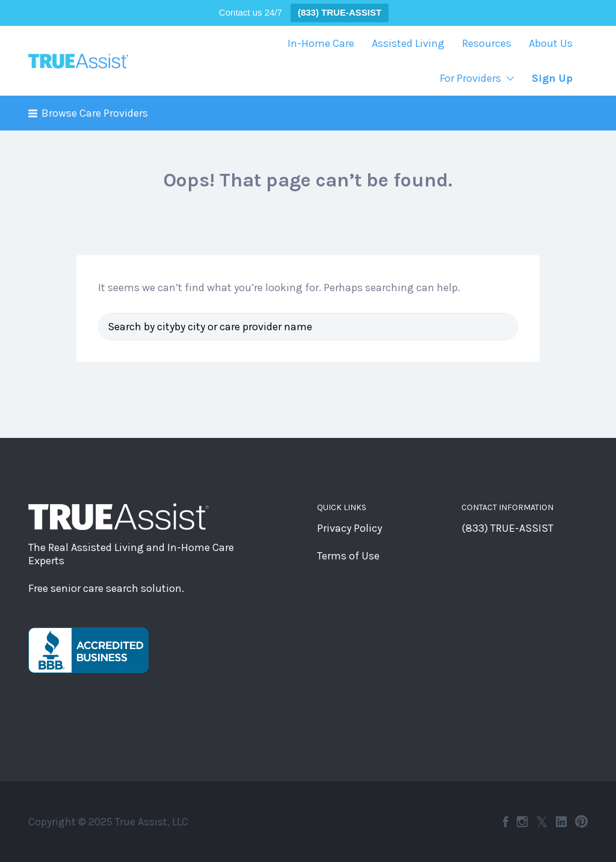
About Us (551, 43)
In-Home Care (321, 43)
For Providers (470, 78)
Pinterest (581, 822)
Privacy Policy (350, 528)
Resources (487, 43)
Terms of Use (348, 556)
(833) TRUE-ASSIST (507, 528)
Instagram (522, 822)
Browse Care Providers (95, 113)
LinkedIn (561, 822)
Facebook (506, 822)
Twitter (542, 822)
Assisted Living (408, 43)
